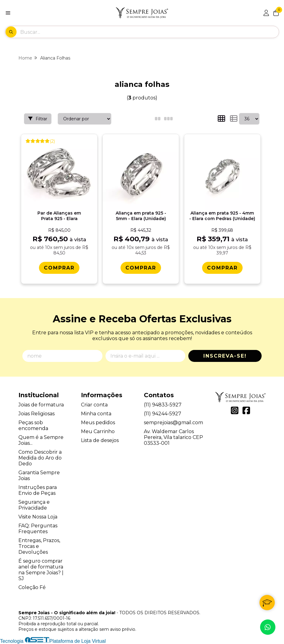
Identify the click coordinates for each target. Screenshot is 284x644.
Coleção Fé (32, 587)
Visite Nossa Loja (38, 517)
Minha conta (96, 414)
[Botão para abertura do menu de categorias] (8, 13)
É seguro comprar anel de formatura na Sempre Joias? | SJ (41, 570)
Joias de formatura (41, 405)
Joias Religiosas (36, 414)
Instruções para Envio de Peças (38, 490)
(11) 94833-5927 (163, 405)
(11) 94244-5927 (163, 414)
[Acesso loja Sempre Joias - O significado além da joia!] (266, 13)
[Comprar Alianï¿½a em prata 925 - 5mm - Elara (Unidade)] (141, 268)
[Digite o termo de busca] (149, 32)
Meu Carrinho (98, 431)
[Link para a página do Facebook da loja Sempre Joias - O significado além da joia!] (246, 410)
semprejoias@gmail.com (173, 423)
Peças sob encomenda (33, 425)
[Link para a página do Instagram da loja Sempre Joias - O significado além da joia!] (235, 410)
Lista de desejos (100, 440)
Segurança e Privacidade (34, 505)
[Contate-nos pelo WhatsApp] (268, 627)
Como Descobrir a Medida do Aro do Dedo (40, 458)
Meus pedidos (98, 423)
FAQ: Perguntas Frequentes (38, 529)
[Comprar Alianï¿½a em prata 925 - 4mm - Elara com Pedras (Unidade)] (222, 268)
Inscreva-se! (225, 356)
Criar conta (94, 405)
